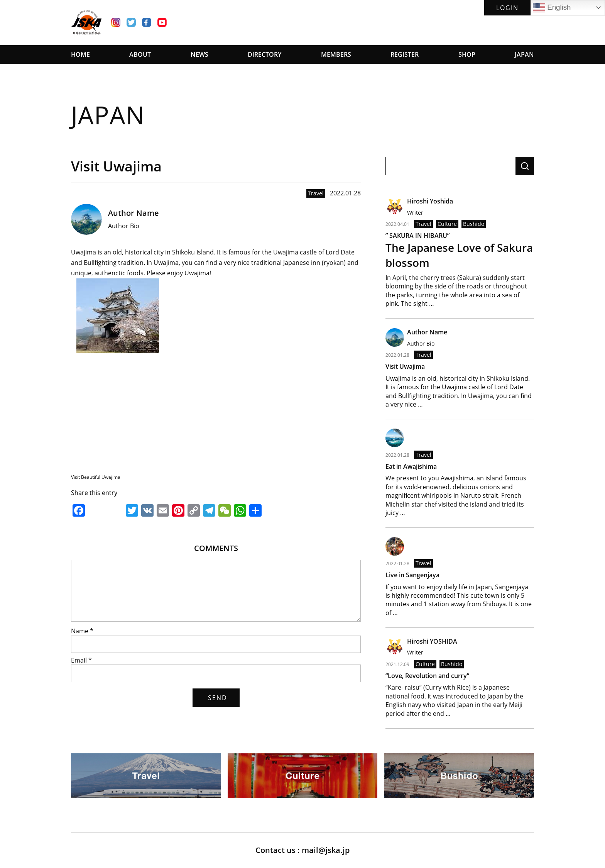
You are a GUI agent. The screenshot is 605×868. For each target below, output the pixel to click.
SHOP (467, 54)
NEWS (199, 54)
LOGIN (507, 8)
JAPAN (524, 54)
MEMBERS (336, 54)
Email (81, 660)
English (552, 8)
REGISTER (405, 54)
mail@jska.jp (326, 850)
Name (82, 631)
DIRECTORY (264, 54)
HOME (80, 54)
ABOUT (140, 54)
